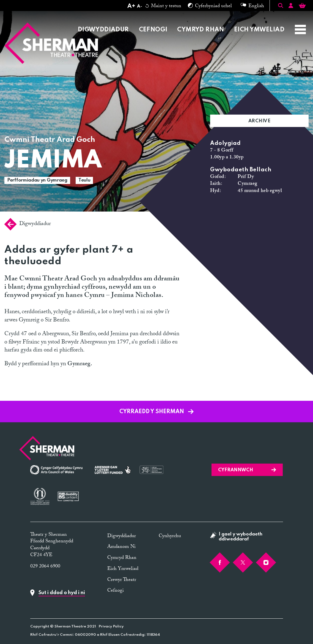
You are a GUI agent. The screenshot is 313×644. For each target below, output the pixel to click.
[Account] (291, 6)
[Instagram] (266, 562)
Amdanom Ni (121, 547)
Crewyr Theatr (122, 580)
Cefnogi (153, 30)
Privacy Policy (111, 627)
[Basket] (302, 6)
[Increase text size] (131, 7)
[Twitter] (243, 562)
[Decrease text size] (139, 7)
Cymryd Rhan (201, 30)
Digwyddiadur (103, 30)
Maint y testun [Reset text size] (163, 7)
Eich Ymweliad (259, 30)
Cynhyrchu (170, 536)
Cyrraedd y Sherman (156, 412)
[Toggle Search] (281, 6)
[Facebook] (220, 562)
